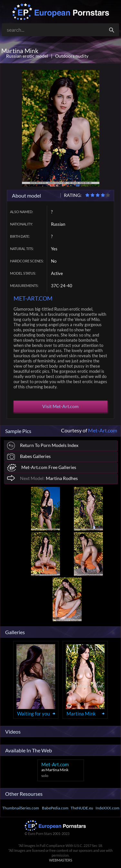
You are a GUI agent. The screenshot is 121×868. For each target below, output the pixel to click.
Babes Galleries (29, 457)
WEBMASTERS (61, 860)
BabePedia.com (55, 808)
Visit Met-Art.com (60, 406)
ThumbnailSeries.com (21, 808)
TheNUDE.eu (82, 808)
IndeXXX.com (107, 808)
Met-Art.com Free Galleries (42, 468)
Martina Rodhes (42, 478)
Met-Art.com (103, 430)
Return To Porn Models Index (43, 446)
